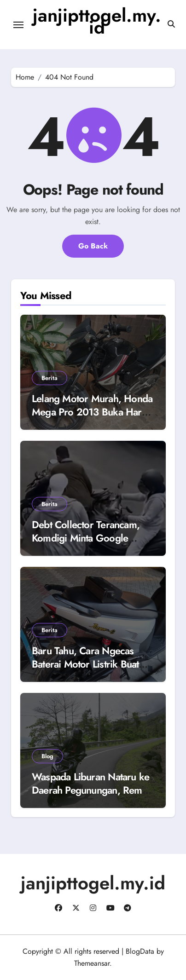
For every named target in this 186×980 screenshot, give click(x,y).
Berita (49, 378)
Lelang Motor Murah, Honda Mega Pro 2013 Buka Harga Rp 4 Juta (92, 412)
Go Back (93, 246)
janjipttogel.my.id (97, 21)
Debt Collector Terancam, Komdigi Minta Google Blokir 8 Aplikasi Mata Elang (92, 538)
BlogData (140, 951)
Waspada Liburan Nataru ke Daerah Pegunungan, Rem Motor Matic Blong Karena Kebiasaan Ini (90, 796)
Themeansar (92, 963)
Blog (47, 756)
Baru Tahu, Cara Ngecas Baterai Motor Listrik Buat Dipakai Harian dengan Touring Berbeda (85, 670)
